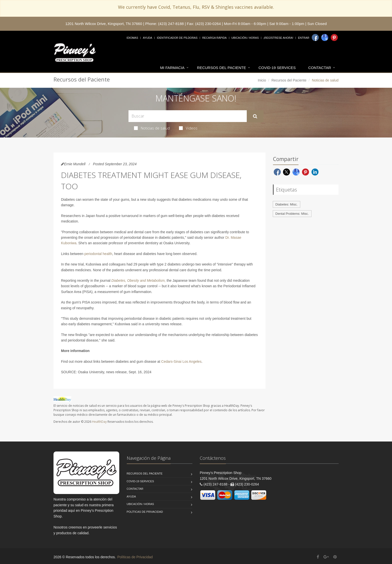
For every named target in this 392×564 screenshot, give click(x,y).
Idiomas (132, 38)
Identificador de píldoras (177, 38)
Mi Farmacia (172, 68)
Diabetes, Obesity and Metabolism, (139, 280)
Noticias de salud (152, 128)
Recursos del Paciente (221, 68)
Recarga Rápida (214, 38)
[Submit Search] (255, 116)
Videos (188, 128)
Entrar (304, 38)
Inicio (262, 80)
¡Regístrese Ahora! (278, 38)
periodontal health (98, 254)
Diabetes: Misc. (287, 204)
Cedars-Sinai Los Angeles (181, 361)
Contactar (320, 68)
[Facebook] (315, 37)
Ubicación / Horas (245, 38)
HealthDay (99, 422)
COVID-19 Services (277, 68)
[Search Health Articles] (188, 116)
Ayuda (147, 38)
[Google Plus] (326, 557)
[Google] (325, 37)
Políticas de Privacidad (145, 512)
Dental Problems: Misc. (292, 214)
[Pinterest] (334, 37)
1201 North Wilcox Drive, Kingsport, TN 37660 (104, 24)
